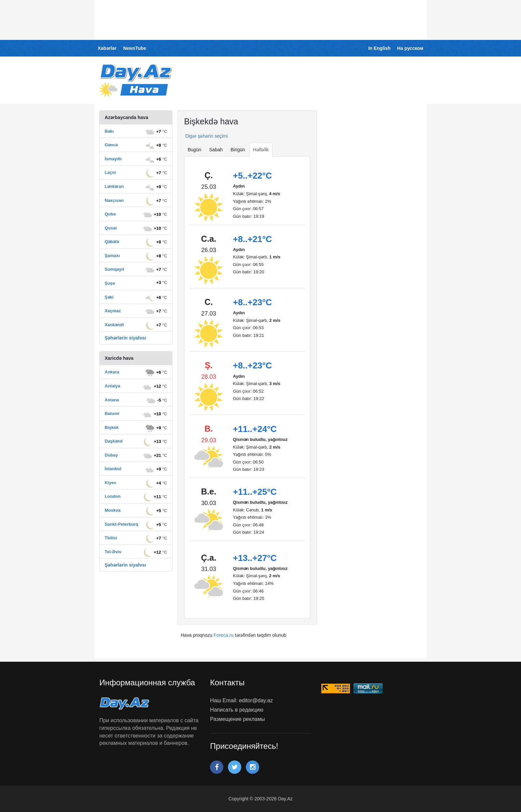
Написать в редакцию (237, 710)
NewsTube (135, 48)
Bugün (194, 150)
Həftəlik (261, 150)
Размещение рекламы (237, 719)
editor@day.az (256, 700)
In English (379, 48)
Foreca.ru (224, 635)
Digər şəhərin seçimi (206, 136)
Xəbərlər (107, 48)
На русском (410, 48)
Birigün (238, 150)
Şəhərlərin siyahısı (125, 338)
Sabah (216, 150)
